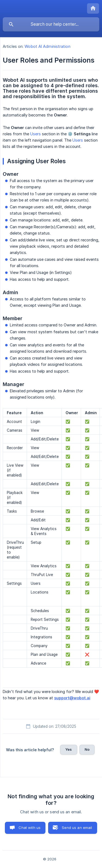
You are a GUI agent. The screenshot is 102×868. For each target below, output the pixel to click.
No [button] (87, 749)
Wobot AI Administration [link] (47, 46)
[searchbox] (51, 24)
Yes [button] (69, 749)
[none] (93, 8)
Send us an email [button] (77, 828)
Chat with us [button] (30, 828)
